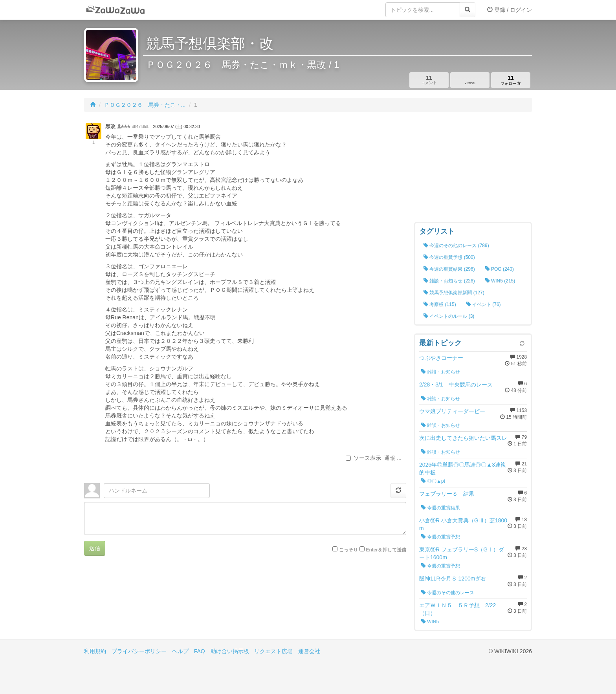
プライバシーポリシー (139, 651)
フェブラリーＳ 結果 (447, 494)
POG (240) (500, 269)
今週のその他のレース (448, 593)
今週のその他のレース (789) (456, 245)
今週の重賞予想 (441, 537)
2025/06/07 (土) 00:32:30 (177, 126)
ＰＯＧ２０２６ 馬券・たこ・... (145, 105)
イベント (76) (484, 304)
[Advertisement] (473, 169)
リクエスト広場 (273, 651)
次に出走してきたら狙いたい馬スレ (463, 438)
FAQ (200, 651)
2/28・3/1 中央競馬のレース (456, 385)
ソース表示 (363, 458)
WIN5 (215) (500, 281)
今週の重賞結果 (441, 508)
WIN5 (430, 622)
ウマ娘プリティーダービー (452, 411)
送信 (95, 548)
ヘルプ (180, 651)
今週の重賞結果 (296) (449, 269)
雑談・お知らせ (441, 372)
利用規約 (95, 651)
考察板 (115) (440, 304)
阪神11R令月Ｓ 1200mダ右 (453, 579)
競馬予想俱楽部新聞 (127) (454, 293)
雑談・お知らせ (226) (449, 281)
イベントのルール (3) (449, 316)
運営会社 (309, 651)
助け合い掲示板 (230, 651)
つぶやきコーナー (441, 358)
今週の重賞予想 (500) (449, 257)
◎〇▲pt (433, 481)
